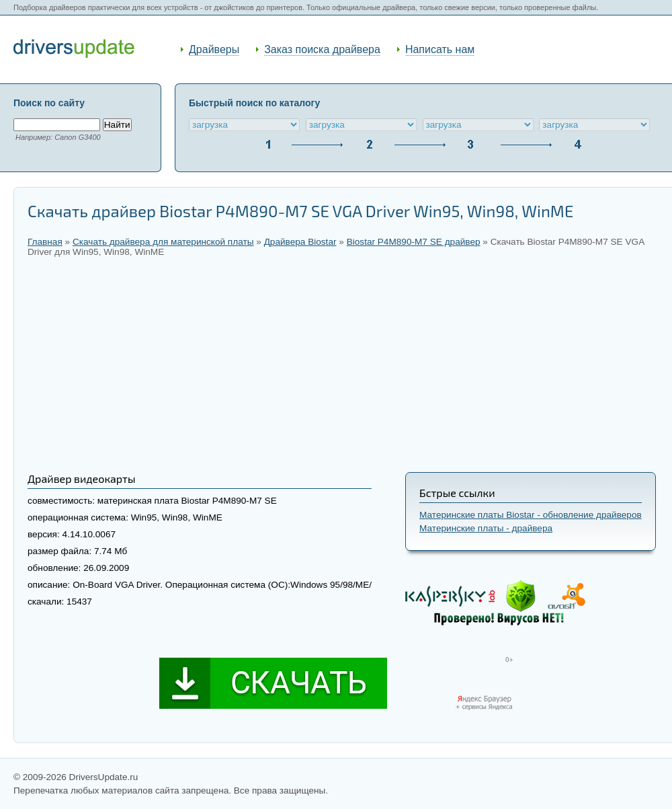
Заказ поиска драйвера (322, 49)
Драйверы (214, 49)
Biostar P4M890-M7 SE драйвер (414, 242)
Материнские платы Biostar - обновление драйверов (531, 515)
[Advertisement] (343, 364)
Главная (45, 242)
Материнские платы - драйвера (486, 528)
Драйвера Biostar (300, 242)
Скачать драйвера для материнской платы (163, 242)
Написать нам (440, 49)
